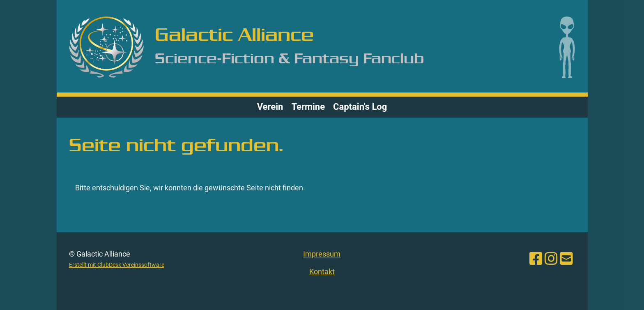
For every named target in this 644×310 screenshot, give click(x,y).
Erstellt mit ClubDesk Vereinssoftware (117, 265)
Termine (308, 107)
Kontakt (322, 272)
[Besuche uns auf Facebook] (536, 259)
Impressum (322, 254)
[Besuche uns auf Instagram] (551, 259)
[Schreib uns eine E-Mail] (566, 259)
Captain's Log (360, 107)
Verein (270, 107)
